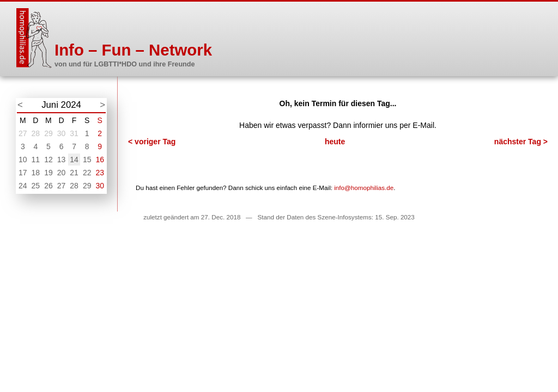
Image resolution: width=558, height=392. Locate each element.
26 (48, 186)
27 (23, 133)
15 (87, 160)
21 (74, 173)
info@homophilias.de (364, 188)
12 (48, 160)
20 (62, 173)
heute (335, 142)
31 (74, 133)
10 (23, 160)
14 (74, 160)
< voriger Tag (152, 142)
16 (100, 160)
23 (100, 173)
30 (62, 133)
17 (23, 173)
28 (36, 133)
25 (36, 186)
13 (62, 160)
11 (36, 160)
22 (87, 173)
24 (23, 186)
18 (36, 173)
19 (48, 173)
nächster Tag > (521, 142)
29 (48, 133)
